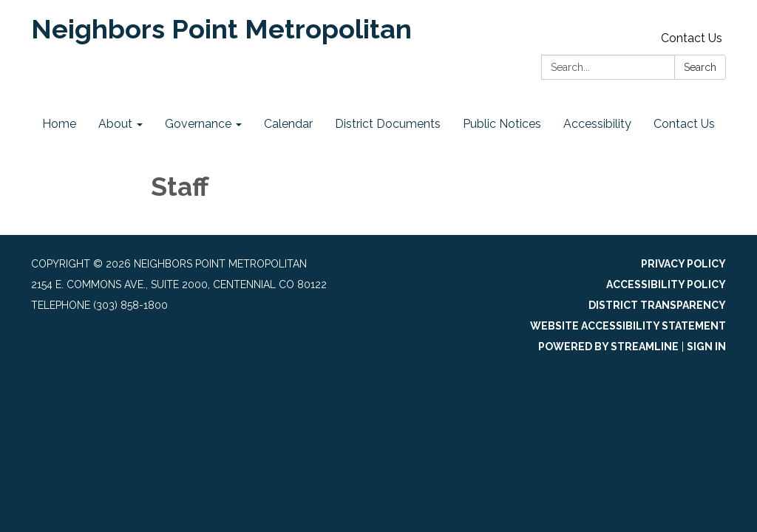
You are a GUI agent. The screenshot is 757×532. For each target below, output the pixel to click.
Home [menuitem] (59, 124)
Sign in (706, 347)
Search (700, 67)
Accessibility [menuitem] (597, 124)
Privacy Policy (683, 264)
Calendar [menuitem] (288, 124)
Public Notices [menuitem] (502, 124)
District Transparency (657, 305)
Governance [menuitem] (198, 124)
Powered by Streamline (608, 347)
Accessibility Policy (666, 284)
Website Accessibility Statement (628, 326)
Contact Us (692, 38)
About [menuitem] (115, 124)
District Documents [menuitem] (388, 124)
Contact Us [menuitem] (684, 124)
